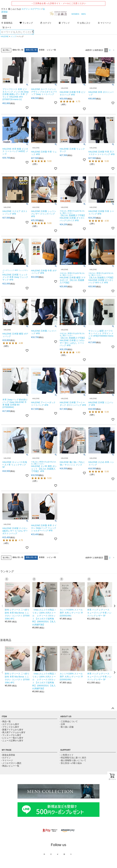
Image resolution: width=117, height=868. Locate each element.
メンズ (13, 36)
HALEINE (5, 36)
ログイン (26, 9)
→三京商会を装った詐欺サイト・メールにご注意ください (58, 3)
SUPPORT (65, 750)
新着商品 (7, 23)
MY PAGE (7, 750)
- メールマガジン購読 (11, 763)
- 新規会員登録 (8, 755)
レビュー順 (51, 50)
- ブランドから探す (10, 727)
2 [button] (110, 50)
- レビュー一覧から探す (12, 738)
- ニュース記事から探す (12, 741)
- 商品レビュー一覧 (10, 766)
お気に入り (84, 23)
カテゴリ (46, 23)
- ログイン (6, 758)
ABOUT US (66, 716)
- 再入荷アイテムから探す (13, 732)
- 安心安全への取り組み (71, 763)
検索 (33, 32)
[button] (114, 50)
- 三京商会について (69, 721)
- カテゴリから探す (10, 724)
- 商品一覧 (6, 721)
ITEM (4, 716)
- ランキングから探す (11, 735)
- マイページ (7, 760)
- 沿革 (62, 724)
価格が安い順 (18, 50)
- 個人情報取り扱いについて (73, 760)
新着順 (42, 50)
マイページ (104, 23)
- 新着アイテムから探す (12, 730)
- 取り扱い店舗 (67, 727)
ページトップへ (113, 708)
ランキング (26, 23)
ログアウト (36, 9)
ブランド (64, 23)
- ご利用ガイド (67, 755)
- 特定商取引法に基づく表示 (73, 758)
